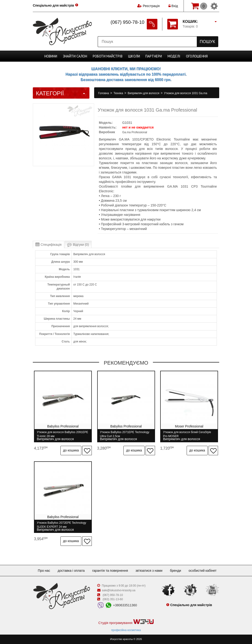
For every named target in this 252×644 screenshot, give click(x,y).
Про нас (44, 571)
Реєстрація (151, 6)
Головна (104, 93)
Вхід (173, 6)
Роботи (108, 56)
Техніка (119, 93)
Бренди (175, 571)
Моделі (174, 56)
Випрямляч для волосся (144, 93)
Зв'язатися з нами (149, 571)
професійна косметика (126, 630)
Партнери (154, 56)
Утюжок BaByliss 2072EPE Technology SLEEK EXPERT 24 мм (61, 525)
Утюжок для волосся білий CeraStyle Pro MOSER (187, 434)
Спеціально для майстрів (54, 5)
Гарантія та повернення (110, 571)
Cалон (75, 56)
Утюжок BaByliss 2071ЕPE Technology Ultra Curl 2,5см (125, 434)
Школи (134, 56)
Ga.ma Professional (135, 132)
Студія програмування (126, 622)
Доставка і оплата (71, 571)
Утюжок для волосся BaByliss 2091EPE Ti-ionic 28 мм (62, 434)
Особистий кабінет (202, 571)
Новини (51, 56)
